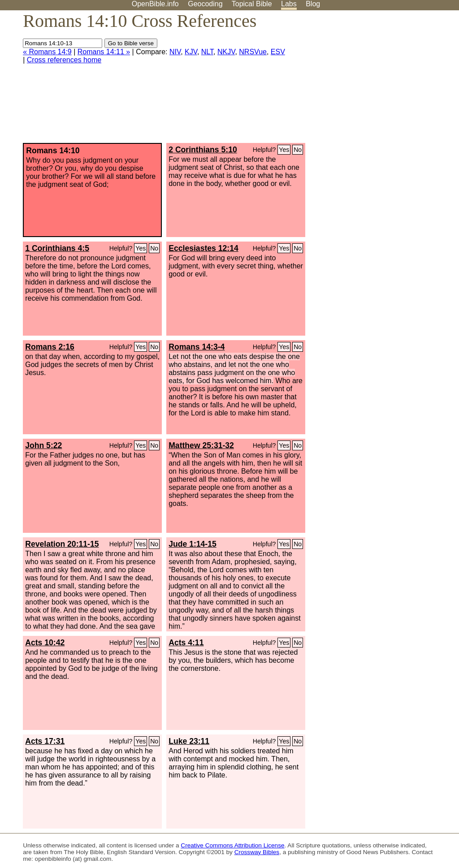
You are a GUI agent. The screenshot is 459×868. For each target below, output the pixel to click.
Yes (284, 150)
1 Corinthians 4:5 (57, 248)
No (298, 150)
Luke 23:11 (189, 741)
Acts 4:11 (186, 643)
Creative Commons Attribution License (232, 845)
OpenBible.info (155, 4)
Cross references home (64, 60)
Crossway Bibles (257, 852)
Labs (289, 4)
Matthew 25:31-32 (201, 445)
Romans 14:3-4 (197, 347)
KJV (191, 52)
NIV (175, 52)
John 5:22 (43, 445)
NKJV (226, 52)
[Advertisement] (368, 80)
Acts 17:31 (45, 741)
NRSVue (253, 52)
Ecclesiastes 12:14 (204, 248)
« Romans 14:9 (47, 52)
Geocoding (205, 4)
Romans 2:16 (50, 347)
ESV (278, 52)
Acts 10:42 (45, 643)
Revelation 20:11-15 (62, 544)
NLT (207, 52)
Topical (252, 4)
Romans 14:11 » (104, 52)
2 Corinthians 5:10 (203, 150)
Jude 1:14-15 (193, 544)
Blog (313, 4)
